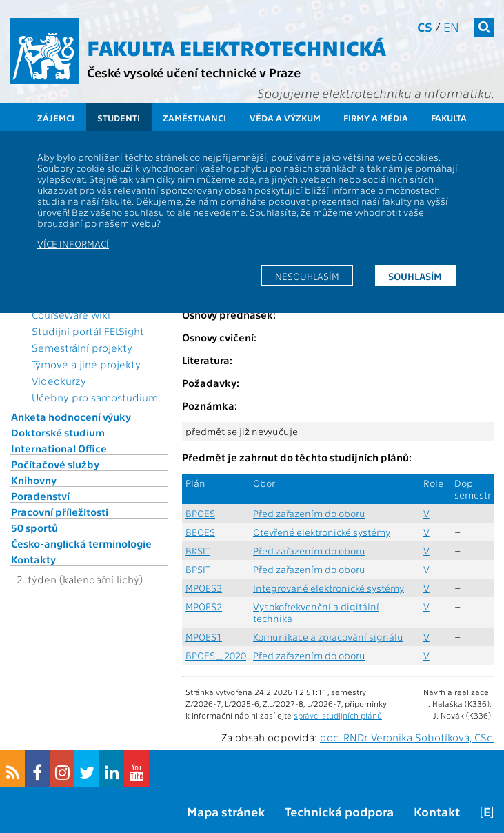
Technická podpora (339, 811)
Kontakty (33, 559)
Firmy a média (376, 118)
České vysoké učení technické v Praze (194, 72)
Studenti (119, 118)
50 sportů (34, 528)
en (451, 27)
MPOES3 (204, 588)
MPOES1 (204, 637)
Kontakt (437, 811)
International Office (59, 448)
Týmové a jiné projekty (86, 364)
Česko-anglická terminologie (81, 543)
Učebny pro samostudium (95, 397)
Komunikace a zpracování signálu (328, 637)
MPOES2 (204, 606)
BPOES (200, 513)
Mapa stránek (226, 811)
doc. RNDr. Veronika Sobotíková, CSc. (407, 737)
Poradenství (40, 496)
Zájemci (56, 118)
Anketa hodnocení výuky (71, 417)
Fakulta (449, 118)
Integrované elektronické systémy (329, 588)
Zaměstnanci (194, 118)
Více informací (73, 243)
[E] (487, 811)
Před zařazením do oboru (309, 513)
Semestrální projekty (82, 348)
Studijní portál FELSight (88, 331)
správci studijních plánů (338, 715)
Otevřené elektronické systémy (322, 532)
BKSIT (198, 551)
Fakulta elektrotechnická (236, 47)
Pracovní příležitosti (60, 512)
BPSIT (198, 569)
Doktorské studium (58, 432)
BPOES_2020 (216, 655)
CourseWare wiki (71, 314)
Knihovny (34, 480)
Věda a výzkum (285, 118)
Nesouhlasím (307, 276)
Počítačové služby (55, 464)
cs (425, 27)
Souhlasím (415, 276)
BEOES (200, 532)
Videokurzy (59, 381)
